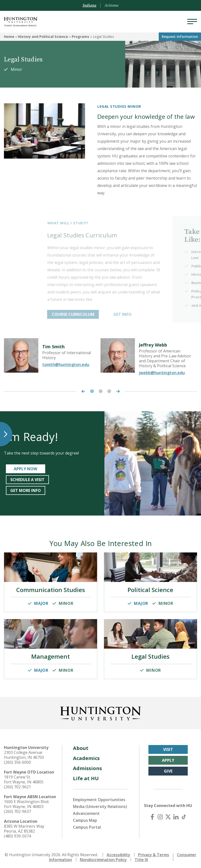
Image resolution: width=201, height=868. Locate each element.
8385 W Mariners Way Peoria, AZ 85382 (24, 827)
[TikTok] (184, 815)
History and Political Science (43, 37)
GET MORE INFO (26, 490)
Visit (168, 747)
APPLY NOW (25, 469)
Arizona (111, 5)
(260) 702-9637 (17, 809)
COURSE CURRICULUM (99, 314)
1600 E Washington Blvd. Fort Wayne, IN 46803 (27, 802)
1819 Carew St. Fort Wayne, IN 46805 (24, 777)
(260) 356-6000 (17, 760)
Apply (168, 758)
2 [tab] (101, 391)
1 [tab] (92, 391)
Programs (80, 37)
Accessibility (118, 853)
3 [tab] (109, 391)
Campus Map (85, 818)
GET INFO (148, 314)
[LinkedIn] (176, 815)
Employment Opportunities (99, 798)
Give (168, 769)
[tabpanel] (52, 355)
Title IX (141, 858)
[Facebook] (152, 815)
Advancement (86, 811)
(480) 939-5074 (17, 834)
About (81, 746)
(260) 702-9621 (17, 785)
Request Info (180, 37)
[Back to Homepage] (100, 711)
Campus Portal (87, 825)
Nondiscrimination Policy (103, 858)
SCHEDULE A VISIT (27, 480)
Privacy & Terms (154, 853)
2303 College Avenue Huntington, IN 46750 (24, 753)
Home (9, 37)
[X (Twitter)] (168, 815)
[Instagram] (160, 815)
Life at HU (86, 776)
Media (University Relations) (100, 805)
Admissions (87, 766)
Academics (86, 756)
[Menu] (192, 22)
